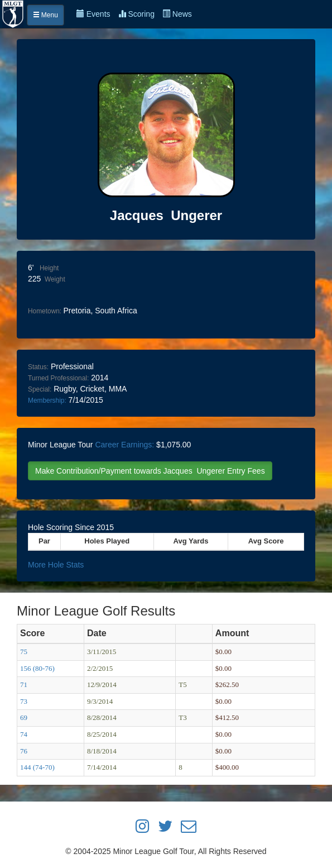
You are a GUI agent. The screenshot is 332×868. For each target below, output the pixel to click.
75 (24, 652)
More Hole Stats (56, 565)
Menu (45, 15)
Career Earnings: (124, 445)
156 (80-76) (37, 668)
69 (24, 717)
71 (24, 685)
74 (24, 734)
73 (24, 701)
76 (24, 751)
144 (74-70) (37, 767)
